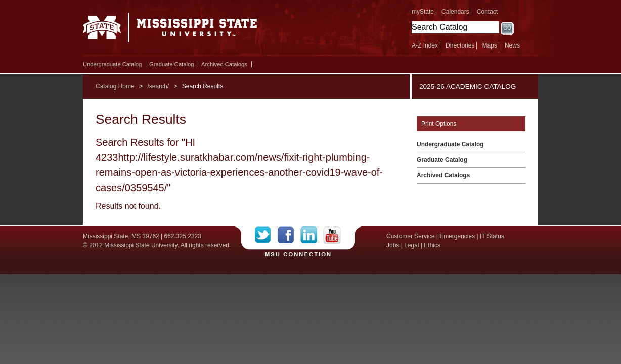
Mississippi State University (170, 30)
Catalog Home (115, 86)
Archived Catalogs (224, 64)
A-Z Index (425, 45)
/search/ (158, 86)
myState (423, 12)
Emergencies (457, 236)
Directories (460, 45)
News (512, 45)
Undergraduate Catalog (112, 64)
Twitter (266, 235)
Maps (489, 45)
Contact (487, 12)
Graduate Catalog (171, 64)
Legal (411, 245)
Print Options (439, 124)
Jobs (393, 245)
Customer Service (410, 236)
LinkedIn (312, 235)
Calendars (455, 12)
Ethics (432, 245)
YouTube (332, 235)
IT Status (492, 236)
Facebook (289, 235)
